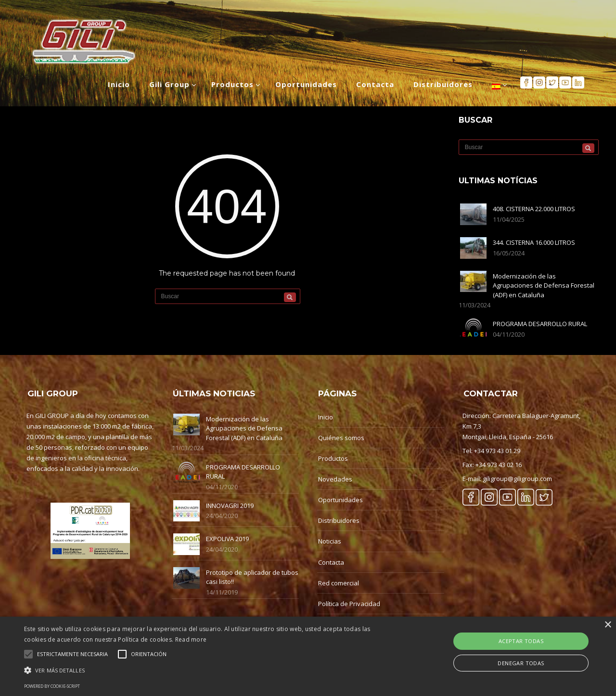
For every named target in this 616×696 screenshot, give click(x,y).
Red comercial (339, 583)
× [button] (608, 625)
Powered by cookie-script (52, 686)
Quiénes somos (341, 438)
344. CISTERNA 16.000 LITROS (534, 242)
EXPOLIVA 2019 (227, 539)
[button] (209, 670)
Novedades (335, 479)
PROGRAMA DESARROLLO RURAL (540, 324)
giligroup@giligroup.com (517, 479)
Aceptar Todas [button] (521, 641)
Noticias (330, 541)
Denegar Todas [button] (521, 663)
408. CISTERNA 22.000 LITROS (534, 209)
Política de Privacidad (349, 604)
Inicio (326, 417)
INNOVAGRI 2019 (230, 506)
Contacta (331, 562)
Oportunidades (340, 500)
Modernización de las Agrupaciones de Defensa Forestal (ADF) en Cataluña (544, 285)
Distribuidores (339, 520)
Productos (333, 458)
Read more (191, 639)
